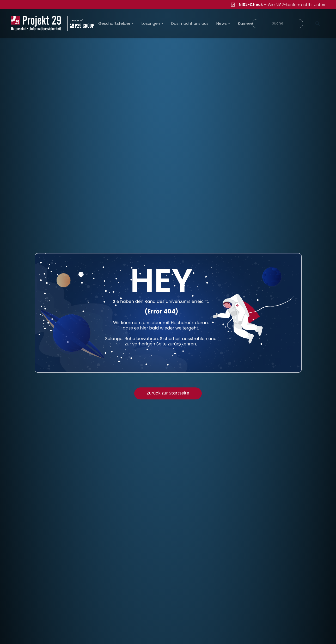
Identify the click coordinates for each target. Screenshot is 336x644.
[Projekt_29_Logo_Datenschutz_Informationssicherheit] (36, 23)
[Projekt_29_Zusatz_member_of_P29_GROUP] (81, 23)
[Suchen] (317, 23)
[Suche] (278, 24)
